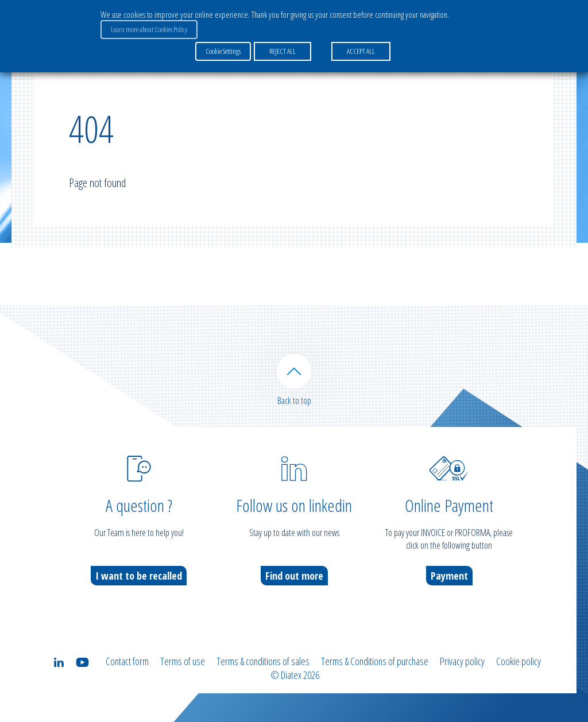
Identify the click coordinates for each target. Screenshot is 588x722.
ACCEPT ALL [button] (361, 51)
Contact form (127, 661)
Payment (449, 576)
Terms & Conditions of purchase (375, 661)
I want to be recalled (139, 576)
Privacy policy (462, 661)
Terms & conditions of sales (263, 661)
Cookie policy (519, 661)
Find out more (294, 576)
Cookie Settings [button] (223, 51)
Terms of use (183, 661)
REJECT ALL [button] (283, 51)
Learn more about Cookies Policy (149, 29)
